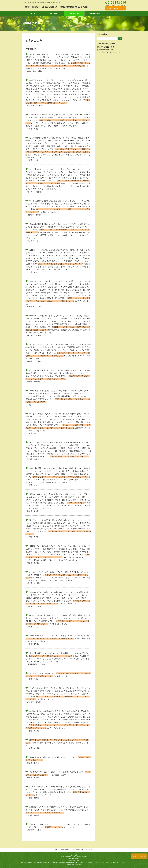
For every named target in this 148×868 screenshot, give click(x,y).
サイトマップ (90, 850)
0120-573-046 (117, 2)
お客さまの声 (74, 13)
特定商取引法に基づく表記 (74, 865)
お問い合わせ (139, 856)
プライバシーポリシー (77, 850)
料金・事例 (53, 13)
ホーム (33, 13)
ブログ (115, 13)
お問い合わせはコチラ (116, 8)
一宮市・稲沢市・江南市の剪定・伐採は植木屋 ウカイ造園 (59, 7)
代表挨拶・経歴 (95, 13)
